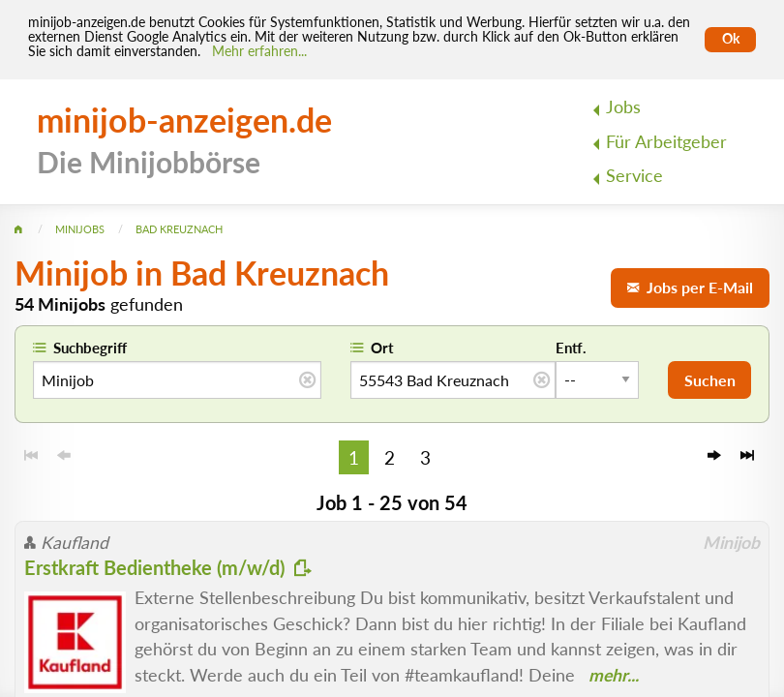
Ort (382, 348)
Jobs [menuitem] (623, 107)
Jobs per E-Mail (690, 287)
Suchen (710, 380)
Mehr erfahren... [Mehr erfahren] (259, 51)
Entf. (571, 348)
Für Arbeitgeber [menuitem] (666, 142)
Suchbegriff (90, 348)
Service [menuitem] (634, 176)
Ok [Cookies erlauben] (731, 39)
